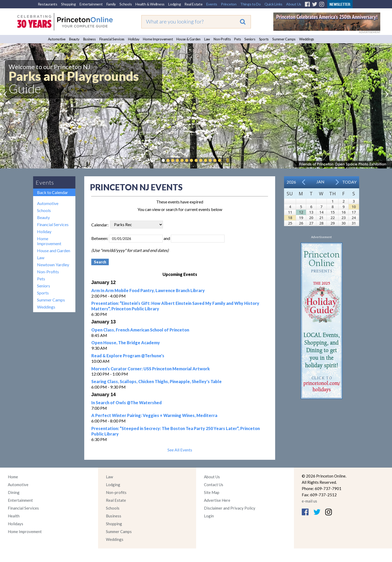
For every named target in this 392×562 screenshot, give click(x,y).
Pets (237, 39)
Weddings (307, 39)
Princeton (229, 4)
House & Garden (188, 39)
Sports (264, 39)
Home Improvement (158, 39)
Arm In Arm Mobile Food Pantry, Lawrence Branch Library (148, 290)
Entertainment (91, 4)
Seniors (250, 39)
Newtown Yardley (53, 265)
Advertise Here (217, 500)
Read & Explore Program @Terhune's (128, 356)
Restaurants (48, 4)
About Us (294, 4)
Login (209, 516)
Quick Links (273, 4)
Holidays (16, 524)
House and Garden (54, 250)
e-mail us (309, 501)
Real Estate (193, 4)
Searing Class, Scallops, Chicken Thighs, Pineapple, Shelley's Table (156, 381)
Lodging (174, 4)
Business (89, 39)
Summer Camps (284, 39)
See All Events (180, 450)
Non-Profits (222, 39)
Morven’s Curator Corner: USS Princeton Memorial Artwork (150, 369)
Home (13, 477)
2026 (291, 182)
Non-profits (116, 492)
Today (349, 182)
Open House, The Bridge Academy (126, 343)
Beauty (74, 39)
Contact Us (214, 485)
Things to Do (251, 4)
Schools (126, 4)
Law (207, 39)
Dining (14, 492)
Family (111, 4)
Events (212, 4)
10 (354, 207)
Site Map (212, 492)
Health (14, 516)
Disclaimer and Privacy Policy (230, 508)
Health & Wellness (150, 4)
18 (290, 218)
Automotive (57, 39)
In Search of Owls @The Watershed (126, 403)
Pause (227, 160)
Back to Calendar (53, 192)
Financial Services (112, 39)
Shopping (68, 4)
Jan (320, 182)
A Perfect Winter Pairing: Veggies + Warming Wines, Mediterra (154, 415)
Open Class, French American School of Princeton (140, 330)
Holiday (134, 39)
